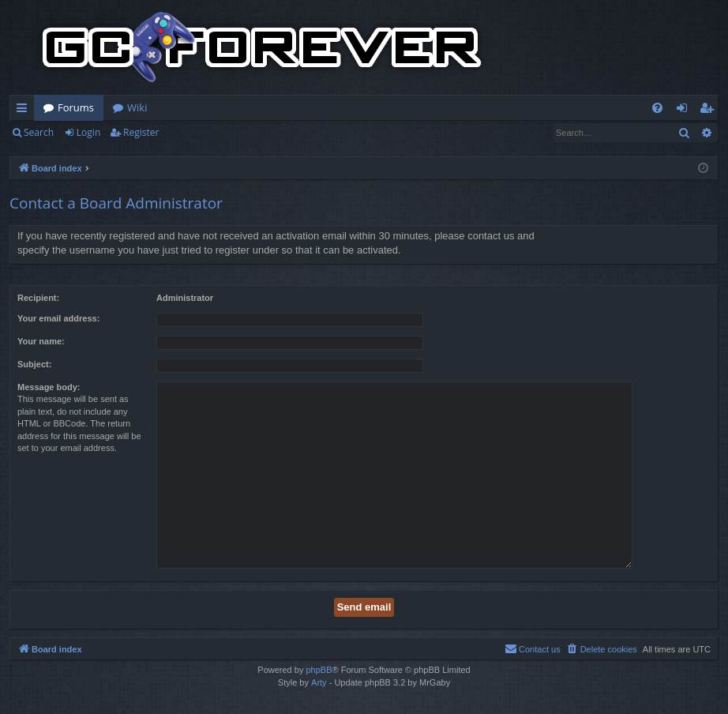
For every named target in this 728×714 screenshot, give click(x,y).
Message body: (49, 387)
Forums (76, 107)
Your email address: (58, 318)
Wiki (137, 107)
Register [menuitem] (710, 111)
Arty (319, 682)
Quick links (25, 111)
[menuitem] (657, 108)
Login (88, 132)
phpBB (319, 670)
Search (39, 132)
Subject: (34, 364)
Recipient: (38, 298)
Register (141, 132)
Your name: (41, 341)
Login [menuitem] (685, 111)
